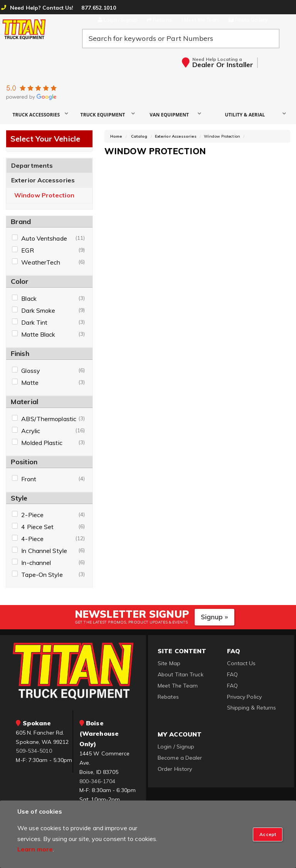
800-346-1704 (97, 781)
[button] (39, 114)
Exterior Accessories (43, 180)
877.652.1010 (98, 8)
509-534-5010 (34, 751)
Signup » (214, 617)
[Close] (268, 834)
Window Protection (44, 195)
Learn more (35, 849)
